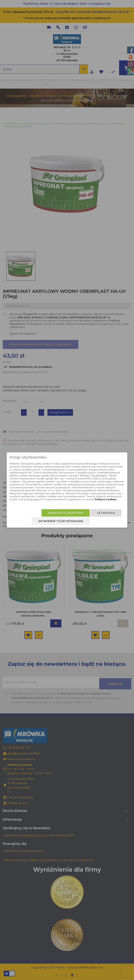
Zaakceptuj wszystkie (66, 513)
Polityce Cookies (106, 499)
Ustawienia (106, 513)
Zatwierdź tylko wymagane (61, 521)
